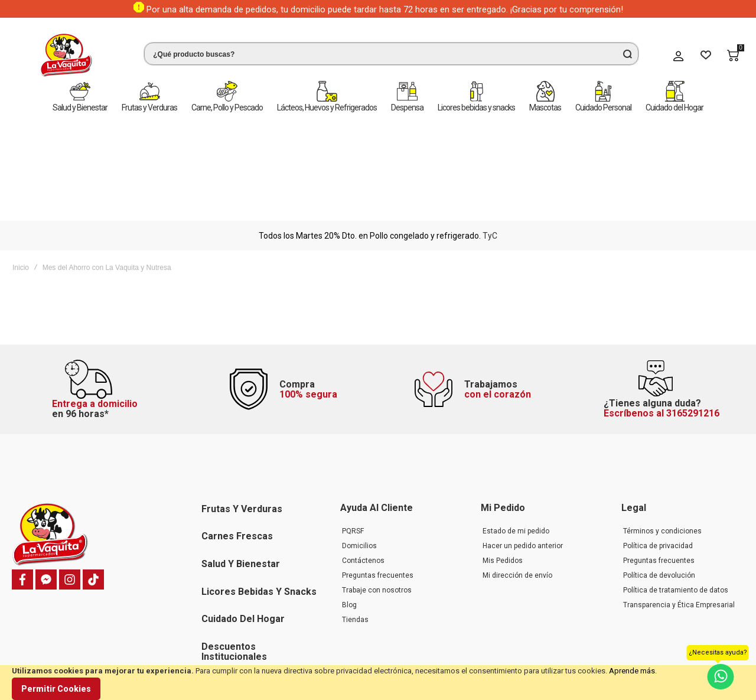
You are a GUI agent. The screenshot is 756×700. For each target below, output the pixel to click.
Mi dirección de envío (517, 501)
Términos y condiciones (662, 457)
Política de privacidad (658, 471)
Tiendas (355, 545)
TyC (490, 131)
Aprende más (632, 671)
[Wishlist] (706, 56)
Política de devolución (659, 501)
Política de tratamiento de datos (676, 516)
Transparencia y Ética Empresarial (679, 530)
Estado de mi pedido (516, 457)
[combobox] (382, 54)
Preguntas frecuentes (378, 501)
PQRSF (353, 457)
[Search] (627, 54)
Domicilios (359, 471)
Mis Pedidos (503, 486)
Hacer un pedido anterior (523, 471)
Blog (349, 530)
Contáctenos (363, 486)
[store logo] (56, 55)
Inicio (21, 163)
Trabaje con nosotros (377, 516)
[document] (378, 683)
